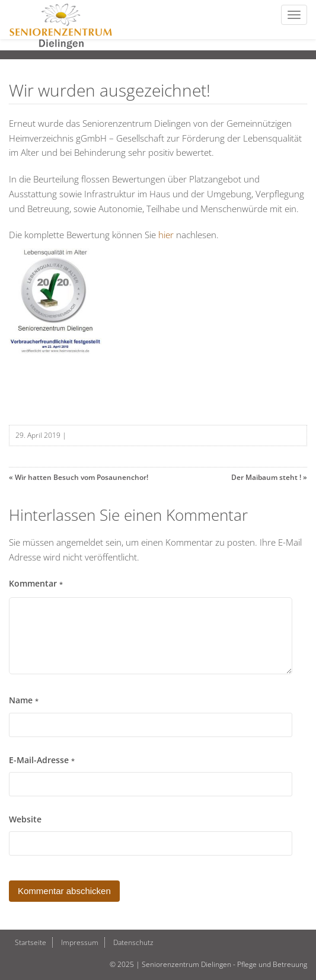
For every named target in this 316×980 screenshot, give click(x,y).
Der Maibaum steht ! (266, 477)
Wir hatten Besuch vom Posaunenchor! (82, 477)
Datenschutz (133, 942)
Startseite (31, 942)
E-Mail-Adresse (42, 760)
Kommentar (36, 584)
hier (166, 235)
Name (24, 700)
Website (25, 819)
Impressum (80, 942)
